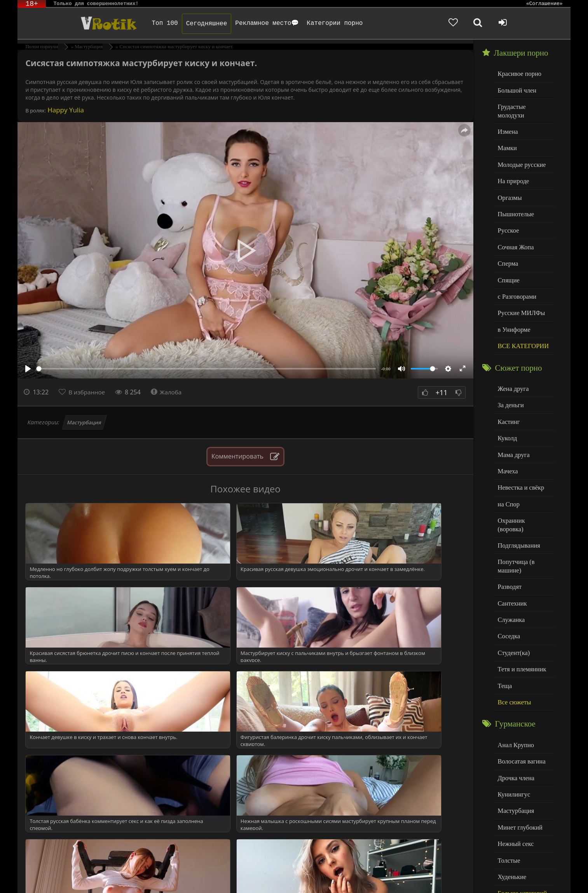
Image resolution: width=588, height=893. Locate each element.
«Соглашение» (544, 4)
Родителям (341, 876)
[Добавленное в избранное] (486, 23)
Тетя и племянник (520, 627)
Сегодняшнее (190, 24)
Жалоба (170, 392)
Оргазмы (509, 184)
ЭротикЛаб (38, 876)
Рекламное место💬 (251, 23)
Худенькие (511, 826)
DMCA (166, 876)
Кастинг (508, 399)
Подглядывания (517, 509)
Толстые (508, 811)
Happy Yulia (65, 110)
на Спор (508, 478)
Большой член (516, 89)
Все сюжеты (513, 659)
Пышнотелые (514, 199)
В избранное (88, 392)
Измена (507, 121)
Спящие (508, 262)
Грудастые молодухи (523, 105)
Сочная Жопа (514, 231)
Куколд (507, 415)
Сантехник (511, 564)
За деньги (510, 383)
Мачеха (507, 446)
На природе (512, 168)
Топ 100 (148, 23)
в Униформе (513, 310)
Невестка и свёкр (519, 462)
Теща (504, 643)
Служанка (510, 580)
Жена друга (512, 367)
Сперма (507, 247)
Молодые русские (520, 152)
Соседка (508, 596)
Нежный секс (514, 795)
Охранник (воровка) (523, 493)
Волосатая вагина (520, 716)
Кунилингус (513, 748)
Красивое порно (518, 73)
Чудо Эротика (83, 23)
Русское (508, 215)
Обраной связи (169, 882)
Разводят (509, 548)
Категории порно (318, 23)
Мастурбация (84, 422)
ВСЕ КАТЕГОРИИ (521, 325)
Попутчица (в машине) (515, 529)
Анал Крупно (515, 700)
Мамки (507, 136)
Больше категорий (520, 842)
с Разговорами (516, 278)
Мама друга (512, 430)
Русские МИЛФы (519, 294)
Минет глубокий (518, 779)
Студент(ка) (512, 611)
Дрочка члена (515, 732)
